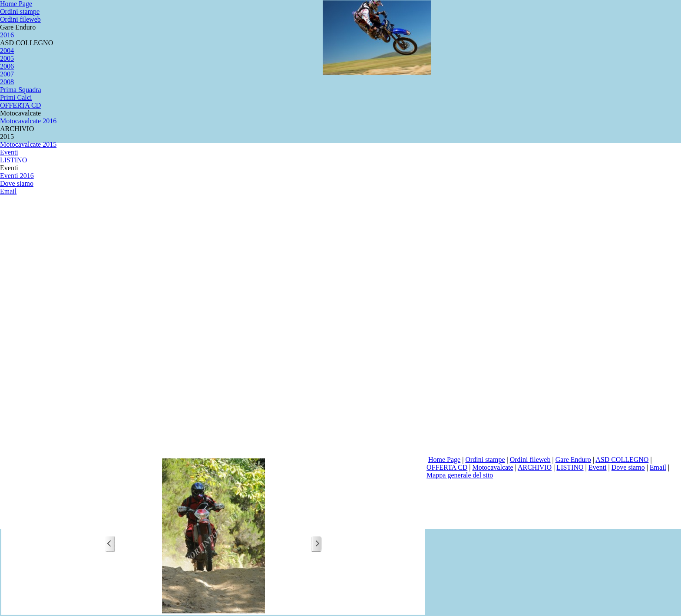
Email (658, 467)
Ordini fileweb (530, 460)
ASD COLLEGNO (622, 460)
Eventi (598, 467)
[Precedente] (110, 544)
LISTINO (570, 467)
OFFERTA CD (447, 467)
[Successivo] (317, 544)
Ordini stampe (485, 460)
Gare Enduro (573, 460)
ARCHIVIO (535, 467)
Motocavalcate (493, 467)
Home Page (444, 460)
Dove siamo (628, 467)
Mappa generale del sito (460, 475)
